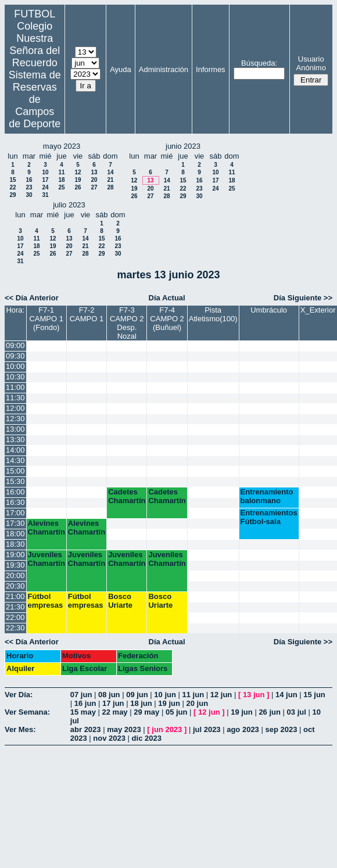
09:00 (15, 345)
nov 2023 (109, 738)
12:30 (15, 419)
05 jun (177, 712)
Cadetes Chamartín (127, 496)
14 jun (286, 695)
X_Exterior (318, 310)
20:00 (15, 575)
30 (29, 195)
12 (78, 172)
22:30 (15, 628)
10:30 (15, 377)
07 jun (81, 695)
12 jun (221, 695)
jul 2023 (207, 729)
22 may (115, 712)
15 (12, 180)
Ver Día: (19, 695)
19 (78, 180)
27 (94, 187)
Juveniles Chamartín (46, 559)
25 (61, 187)
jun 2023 (167, 729)
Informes (211, 69)
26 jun (270, 712)
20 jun (198, 703)
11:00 (15, 387)
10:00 (15, 366)
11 (61, 172)
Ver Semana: (27, 712)
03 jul (297, 712)
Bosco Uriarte (120, 601)
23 (29, 187)
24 (45, 187)
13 (94, 172)
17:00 (15, 513)
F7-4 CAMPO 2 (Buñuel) (167, 319)
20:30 (15, 586)
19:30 (15, 565)
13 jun (254, 695)
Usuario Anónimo (311, 63)
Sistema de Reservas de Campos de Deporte (35, 99)
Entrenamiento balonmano (267, 496)
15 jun (314, 695)
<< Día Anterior (32, 298)
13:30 (15, 440)
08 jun (109, 695)
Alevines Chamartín (46, 528)
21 (110, 180)
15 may (83, 712)
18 (61, 180)
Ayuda (121, 69)
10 (45, 172)
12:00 (15, 408)
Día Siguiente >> (303, 298)
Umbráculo (269, 310)
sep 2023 (281, 729)
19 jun (169, 703)
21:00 (15, 596)
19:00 (15, 555)
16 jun (85, 703)
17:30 (15, 523)
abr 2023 (86, 729)
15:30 (15, 481)
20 (94, 180)
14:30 (15, 460)
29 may (146, 712)
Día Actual (167, 298)
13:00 (15, 429)
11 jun (193, 695)
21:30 (15, 607)
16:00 (15, 492)
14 (110, 172)
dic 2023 (147, 738)
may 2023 (124, 729)
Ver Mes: (20, 729)
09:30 (15, 356)
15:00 (15, 471)
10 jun (165, 695)
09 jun (137, 695)
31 (45, 195)
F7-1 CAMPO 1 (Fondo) (46, 319)
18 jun (141, 703)
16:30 (15, 502)
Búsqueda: (259, 63)
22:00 (15, 617)
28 (110, 187)
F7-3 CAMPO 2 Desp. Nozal (127, 323)
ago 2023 (243, 729)
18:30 (15, 544)
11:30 (15, 398)
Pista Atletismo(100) (213, 314)
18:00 (15, 534)
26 (78, 187)
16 (29, 180)
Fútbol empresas (46, 601)
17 (45, 180)
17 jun (113, 703)
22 (12, 187)
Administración (164, 69)
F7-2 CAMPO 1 (87, 314)
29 (12, 195)
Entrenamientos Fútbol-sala (269, 517)
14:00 (15, 450)
